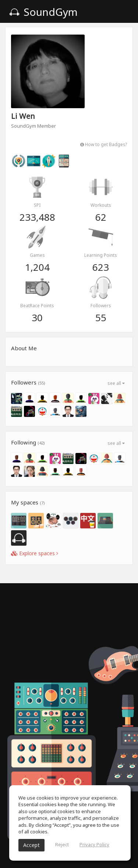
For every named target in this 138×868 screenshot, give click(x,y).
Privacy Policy (94, 844)
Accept (31, 845)
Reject (62, 844)
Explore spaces (35, 553)
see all (116, 383)
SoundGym (43, 12)
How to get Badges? (104, 144)
